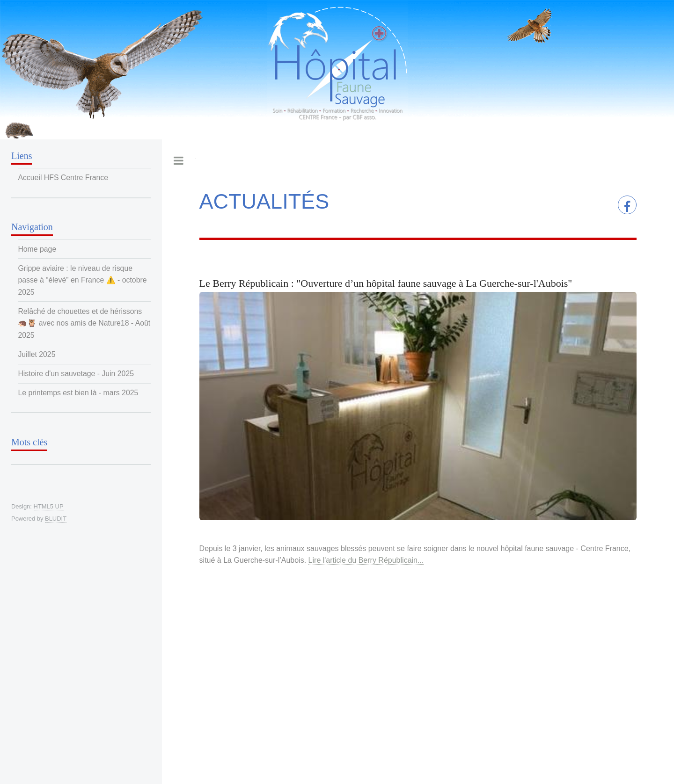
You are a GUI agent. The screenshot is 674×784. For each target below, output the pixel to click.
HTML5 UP (49, 506)
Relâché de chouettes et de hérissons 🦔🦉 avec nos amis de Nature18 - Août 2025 (84, 323)
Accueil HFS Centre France (63, 178)
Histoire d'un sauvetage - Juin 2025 (76, 374)
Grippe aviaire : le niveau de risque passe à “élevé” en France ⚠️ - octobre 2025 (82, 280)
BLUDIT (56, 519)
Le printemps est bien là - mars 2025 (78, 393)
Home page (37, 249)
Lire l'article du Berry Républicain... (366, 560)
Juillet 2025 (37, 354)
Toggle (179, 160)
